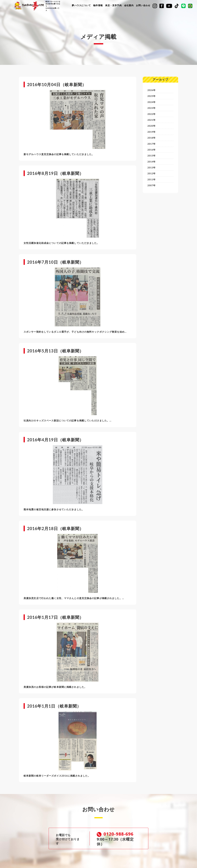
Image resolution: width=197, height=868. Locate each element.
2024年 (152, 103)
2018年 (152, 140)
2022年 (152, 115)
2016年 (152, 152)
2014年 (152, 165)
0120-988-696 (117, 834)
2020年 (152, 127)
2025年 (152, 96)
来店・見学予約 (113, 5)
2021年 (152, 121)
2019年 (152, 134)
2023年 (152, 109)
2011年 (152, 183)
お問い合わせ (143, 5)
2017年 (152, 146)
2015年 (152, 159)
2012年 (152, 177)
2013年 (152, 171)
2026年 (152, 90)
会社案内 (129, 5)
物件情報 (98, 5)
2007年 (152, 190)
